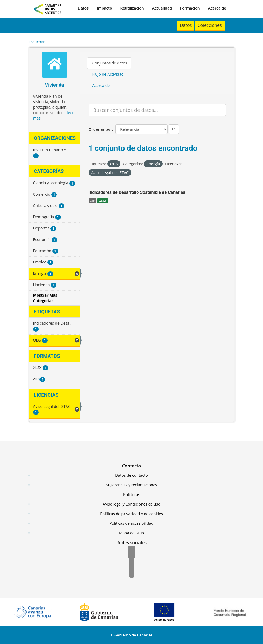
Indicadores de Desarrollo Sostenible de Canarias (137, 192)
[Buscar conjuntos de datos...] (152, 110)
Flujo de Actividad (108, 74)
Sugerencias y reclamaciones (131, 485)
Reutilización (132, 8)
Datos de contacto (131, 475)
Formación (190, 8)
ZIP (92, 201)
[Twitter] (132, 562)
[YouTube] (132, 572)
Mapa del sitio (131, 533)
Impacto (104, 8)
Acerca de (217, 8)
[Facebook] (131, 552)
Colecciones (210, 25)
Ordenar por (100, 129)
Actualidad (162, 8)
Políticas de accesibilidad (131, 523)
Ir (174, 129)
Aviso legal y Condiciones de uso (132, 504)
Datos (83, 8)
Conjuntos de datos (110, 63)
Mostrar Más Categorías (45, 298)
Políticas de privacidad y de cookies (131, 514)
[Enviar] (221, 110)
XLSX (103, 201)
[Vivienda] (55, 65)
